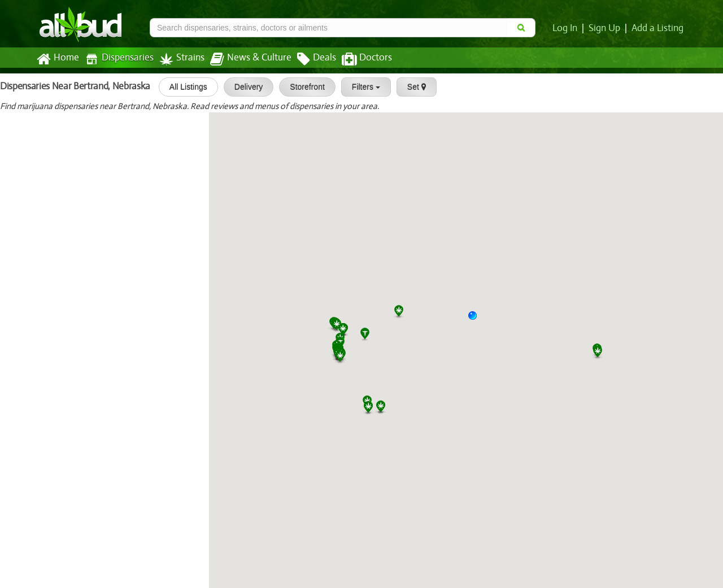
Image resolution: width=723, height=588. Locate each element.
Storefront (302, 87)
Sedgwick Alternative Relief (60, 118)
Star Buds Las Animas (87, 190)
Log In (567, 28)
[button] (477, 320)
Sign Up (606, 28)
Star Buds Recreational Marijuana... (114, 476)
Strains (178, 59)
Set (411, 87)
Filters (361, 87)
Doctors (357, 59)
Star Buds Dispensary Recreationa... (115, 225)
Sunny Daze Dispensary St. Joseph (113, 297)
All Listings (183, 87)
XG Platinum (30, 368)
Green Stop (27, 154)
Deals (308, 59)
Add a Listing (658, 28)
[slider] (36, 129)
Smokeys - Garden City (51, 404)
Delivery (244, 87)
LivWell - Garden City (47, 439)
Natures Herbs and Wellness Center (76, 333)
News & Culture (245, 59)
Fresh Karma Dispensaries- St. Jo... (113, 261)
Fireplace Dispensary (85, 547)
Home (57, 59)
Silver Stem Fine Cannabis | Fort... (111, 511)
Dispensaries (117, 59)
